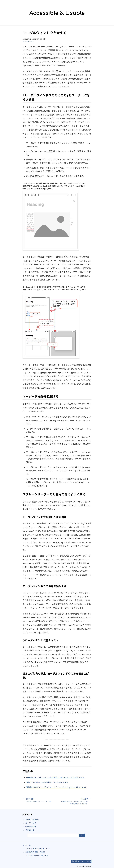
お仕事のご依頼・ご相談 (34, 852)
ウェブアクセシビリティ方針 (35, 856)
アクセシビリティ (28, 41)
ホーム (27, 845)
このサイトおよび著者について (36, 848)
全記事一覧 (28, 830)
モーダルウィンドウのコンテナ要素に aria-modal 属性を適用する (55, 778)
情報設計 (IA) (29, 827)
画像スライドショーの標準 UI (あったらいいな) (47, 782)
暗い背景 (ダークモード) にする (81, 861)
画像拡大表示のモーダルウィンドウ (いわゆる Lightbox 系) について (56, 787)
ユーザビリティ (30, 823)
